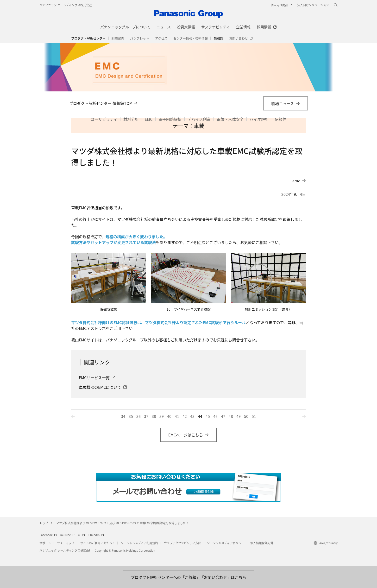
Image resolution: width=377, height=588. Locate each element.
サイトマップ (66, 553)
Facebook (48, 545)
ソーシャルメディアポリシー (226, 553)
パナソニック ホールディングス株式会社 (66, 5)
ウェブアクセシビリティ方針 (182, 553)
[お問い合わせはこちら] (188, 577)
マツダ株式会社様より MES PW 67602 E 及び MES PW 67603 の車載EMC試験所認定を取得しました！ (123, 534)
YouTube (68, 545)
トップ (44, 534)
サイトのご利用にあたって (97, 553)
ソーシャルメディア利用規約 (139, 553)
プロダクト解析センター (88, 38)
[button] (118, 38)
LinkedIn (96, 545)
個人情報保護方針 (262, 553)
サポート (45, 553)
